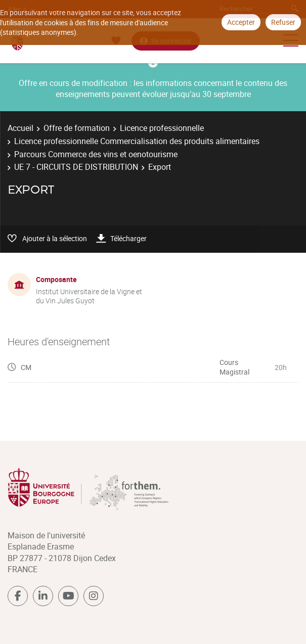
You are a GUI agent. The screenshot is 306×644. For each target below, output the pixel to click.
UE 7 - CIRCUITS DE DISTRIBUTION (76, 167)
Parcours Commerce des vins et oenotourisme (96, 154)
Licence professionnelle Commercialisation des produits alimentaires (137, 141)
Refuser (283, 22)
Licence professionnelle (162, 128)
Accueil (20, 128)
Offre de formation (77, 128)
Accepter (241, 22)
